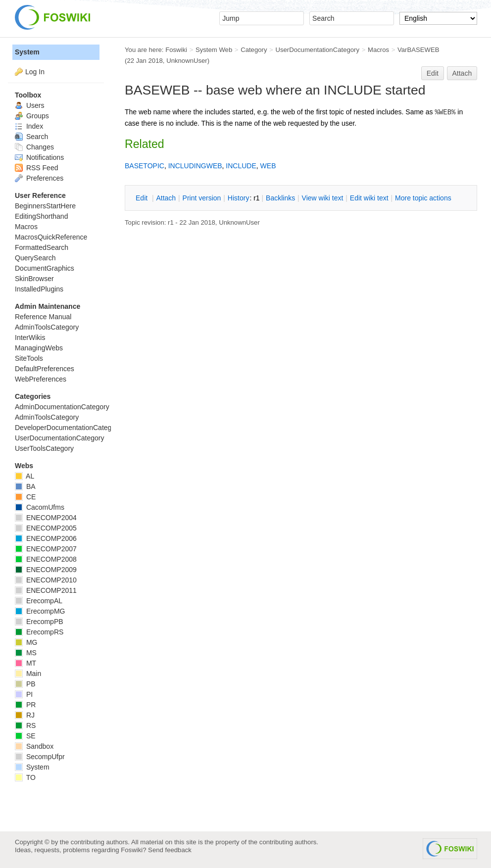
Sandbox (34, 746)
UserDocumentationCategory (317, 50)
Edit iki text (369, 198)
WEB (268, 166)
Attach (462, 73)
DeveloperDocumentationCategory (68, 428)
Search (31, 137)
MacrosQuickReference (51, 237)
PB (25, 684)
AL (25, 476)
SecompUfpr (40, 757)
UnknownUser (187, 61)
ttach (166, 198)
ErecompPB (39, 622)
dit (143, 198)
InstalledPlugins (39, 289)
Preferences (39, 178)
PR (25, 705)
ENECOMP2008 (46, 559)
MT (25, 663)
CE (25, 497)
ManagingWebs (39, 348)
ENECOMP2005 (46, 528)
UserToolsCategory (44, 448)
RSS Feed (36, 168)
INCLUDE (241, 166)
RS (25, 725)
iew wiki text (323, 198)
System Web (214, 50)
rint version (202, 198)
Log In (35, 72)
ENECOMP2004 (46, 518)
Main (28, 674)
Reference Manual (43, 317)
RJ (25, 715)
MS (26, 653)
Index (29, 126)
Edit (433, 73)
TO (25, 777)
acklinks (280, 198)
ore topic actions (423, 198)
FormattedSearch (42, 247)
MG (26, 642)
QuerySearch (35, 258)
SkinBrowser (34, 279)
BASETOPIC (145, 166)
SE (25, 736)
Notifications (39, 157)
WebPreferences (41, 379)
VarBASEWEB (418, 50)
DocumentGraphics (45, 268)
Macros (378, 50)
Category (254, 50)
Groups (32, 116)
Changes (34, 147)
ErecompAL (39, 601)
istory (239, 198)
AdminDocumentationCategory (62, 407)
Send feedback (170, 850)
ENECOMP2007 (46, 549)
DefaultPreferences (45, 369)
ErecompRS (39, 632)
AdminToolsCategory (47, 327)
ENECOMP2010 (46, 580)
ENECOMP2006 (46, 538)
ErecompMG (40, 611)
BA (25, 486)
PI (24, 694)
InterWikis (30, 338)
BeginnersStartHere (45, 206)
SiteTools (29, 358)
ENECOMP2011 (46, 590)
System (27, 52)
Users (29, 105)
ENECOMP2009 (46, 570)
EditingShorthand (41, 216)
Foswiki (176, 50)
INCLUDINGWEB (195, 166)
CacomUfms (40, 507)
